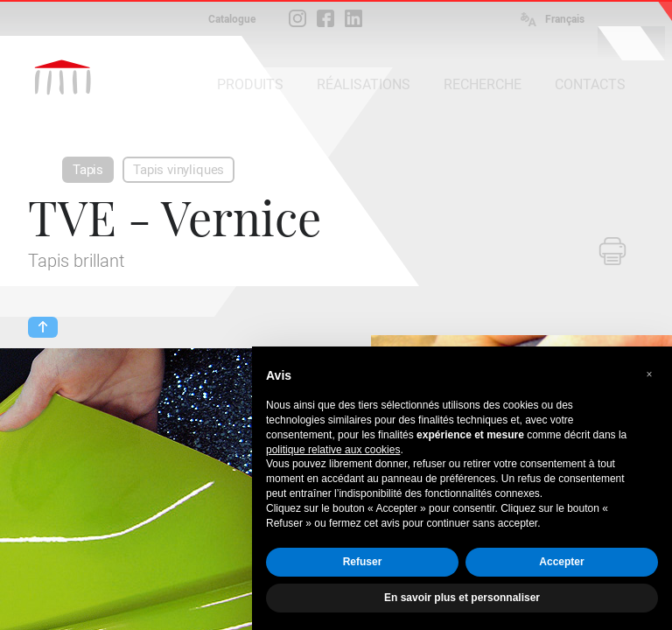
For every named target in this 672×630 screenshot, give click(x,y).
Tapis (88, 170)
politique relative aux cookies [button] (333, 450)
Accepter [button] (561, 562)
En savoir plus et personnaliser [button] (462, 598)
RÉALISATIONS (364, 84)
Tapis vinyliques (178, 170)
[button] (649, 374)
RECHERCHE (483, 84)
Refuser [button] (363, 562)
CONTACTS (590, 84)
